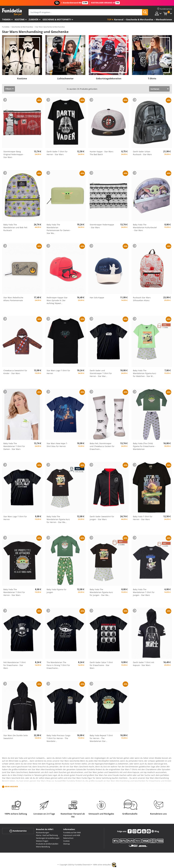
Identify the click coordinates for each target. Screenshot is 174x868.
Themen (6, 19)
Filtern (8, 89)
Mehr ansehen (11, 787)
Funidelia (6, 27)
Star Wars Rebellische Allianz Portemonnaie (13, 299)
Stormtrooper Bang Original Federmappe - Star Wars (14, 154)
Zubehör (34, 19)
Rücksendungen (43, 832)
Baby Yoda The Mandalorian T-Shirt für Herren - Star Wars (14, 592)
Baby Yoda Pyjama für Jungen (57, 591)
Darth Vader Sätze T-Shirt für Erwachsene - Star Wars (101, 665)
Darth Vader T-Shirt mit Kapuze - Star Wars (144, 664)
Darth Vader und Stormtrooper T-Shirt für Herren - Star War (101, 373)
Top (109, 19)
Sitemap (67, 844)
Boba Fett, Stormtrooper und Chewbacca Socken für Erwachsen (102, 446)
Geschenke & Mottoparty (57, 19)
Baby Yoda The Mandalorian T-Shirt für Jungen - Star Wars (144, 592)
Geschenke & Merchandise (22, 27)
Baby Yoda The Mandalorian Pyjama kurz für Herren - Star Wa (58, 519)
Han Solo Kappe (97, 298)
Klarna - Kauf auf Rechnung (47, 835)
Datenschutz (68, 838)
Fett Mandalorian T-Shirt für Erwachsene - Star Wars (15, 665)
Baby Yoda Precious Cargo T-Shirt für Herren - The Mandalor (58, 738)
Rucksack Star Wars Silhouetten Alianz (142, 299)
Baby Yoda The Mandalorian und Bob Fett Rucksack (15, 227)
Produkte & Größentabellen (47, 844)
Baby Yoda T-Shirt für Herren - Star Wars (143, 518)
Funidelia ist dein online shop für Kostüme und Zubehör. (12, 12)
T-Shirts (152, 79)
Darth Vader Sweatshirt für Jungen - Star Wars (102, 518)
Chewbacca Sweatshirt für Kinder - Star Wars (15, 372)
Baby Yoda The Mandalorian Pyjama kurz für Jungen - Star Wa (101, 592)
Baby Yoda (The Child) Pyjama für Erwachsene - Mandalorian (144, 446)
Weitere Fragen (42, 841)
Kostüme (20, 19)
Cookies (66, 841)
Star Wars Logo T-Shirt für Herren (58, 372)
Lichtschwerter (65, 79)
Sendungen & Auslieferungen (48, 838)
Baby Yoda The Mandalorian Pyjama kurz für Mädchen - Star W (145, 373)
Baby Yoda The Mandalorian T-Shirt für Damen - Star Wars (14, 446)
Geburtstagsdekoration (109, 79)
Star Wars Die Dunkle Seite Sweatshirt (16, 737)
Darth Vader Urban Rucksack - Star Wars (142, 153)
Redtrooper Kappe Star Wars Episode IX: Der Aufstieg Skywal (57, 300)
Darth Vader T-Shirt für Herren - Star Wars (57, 153)
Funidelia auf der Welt (72, 832)
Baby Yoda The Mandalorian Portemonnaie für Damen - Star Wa (59, 229)
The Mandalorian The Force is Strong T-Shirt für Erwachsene (58, 665)
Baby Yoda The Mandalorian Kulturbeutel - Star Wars (145, 227)
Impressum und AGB (72, 835)
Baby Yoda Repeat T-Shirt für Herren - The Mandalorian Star (101, 738)
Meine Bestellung (43, 847)
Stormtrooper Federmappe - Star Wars (102, 226)
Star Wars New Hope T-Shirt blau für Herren (57, 445)
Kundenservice (18, 831)
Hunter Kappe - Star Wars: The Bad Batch (102, 153)
